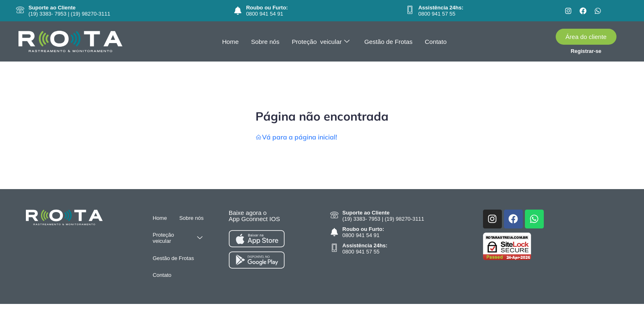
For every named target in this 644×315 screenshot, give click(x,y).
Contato (435, 42)
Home (231, 42)
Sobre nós (266, 42)
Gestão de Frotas (388, 42)
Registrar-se (586, 51)
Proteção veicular (321, 42)
